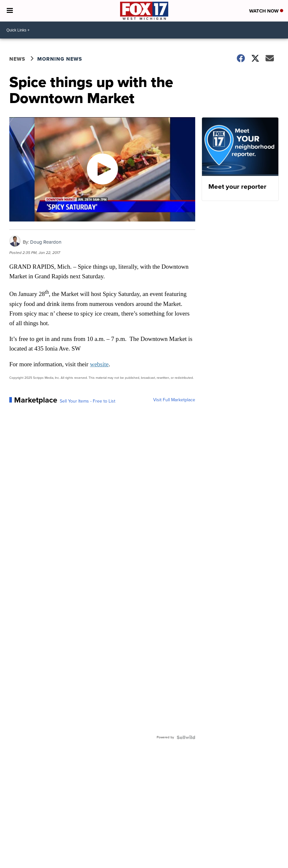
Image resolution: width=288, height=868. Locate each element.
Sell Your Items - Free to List (87, 401)
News (17, 59)
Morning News (60, 59)
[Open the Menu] (10, 11)
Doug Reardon (46, 242)
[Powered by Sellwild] (186, 737)
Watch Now (266, 11)
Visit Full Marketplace (174, 400)
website (99, 364)
